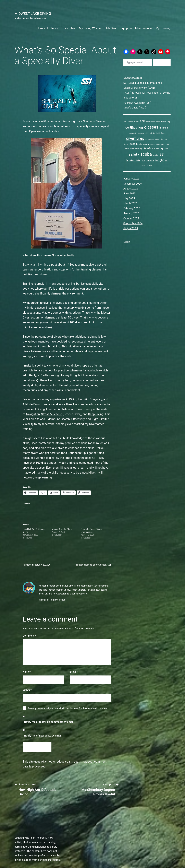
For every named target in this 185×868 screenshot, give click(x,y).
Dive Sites (69, 28)
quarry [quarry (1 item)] (156, 149)
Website (27, 690)
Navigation (33, 414)
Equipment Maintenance (136, 28)
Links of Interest (48, 28)
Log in (127, 242)
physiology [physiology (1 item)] (139, 149)
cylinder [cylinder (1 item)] (152, 133)
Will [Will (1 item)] (166, 161)
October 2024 (131, 218)
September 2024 (133, 223)
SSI (109, 565)
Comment (29, 636)
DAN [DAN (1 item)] (158, 133)
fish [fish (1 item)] (166, 139)
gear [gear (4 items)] (132, 144)
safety (96, 565)
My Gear (112, 28)
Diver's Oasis (131, 108)
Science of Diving (34, 409)
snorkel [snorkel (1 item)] (156, 155)
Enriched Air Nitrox (58, 409)
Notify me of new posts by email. (43, 736)
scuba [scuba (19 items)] (146, 154)
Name (27, 672)
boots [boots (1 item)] (158, 122)
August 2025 (131, 189)
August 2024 (131, 228)
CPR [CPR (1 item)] (147, 133)
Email (74, 672)
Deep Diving (96, 414)
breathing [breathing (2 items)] (166, 121)
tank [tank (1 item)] (143, 161)
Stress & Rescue (52, 414)
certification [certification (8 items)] (134, 128)
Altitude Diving (32, 404)
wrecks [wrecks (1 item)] (149, 165)
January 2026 (131, 179)
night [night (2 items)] (167, 144)
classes (88, 565)
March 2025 (130, 203)
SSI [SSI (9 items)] (162, 154)
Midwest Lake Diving (33, 14)
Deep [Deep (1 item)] (163, 133)
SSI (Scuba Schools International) (143, 83)
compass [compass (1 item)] (141, 133)
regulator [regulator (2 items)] (164, 149)
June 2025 (129, 193)
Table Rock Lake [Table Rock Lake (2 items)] (133, 160)
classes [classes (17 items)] (151, 127)
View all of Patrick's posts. (52, 600)
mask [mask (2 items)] (152, 144)
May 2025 (129, 198)
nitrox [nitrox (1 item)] (127, 149)
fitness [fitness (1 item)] (126, 144)
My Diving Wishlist (91, 28)
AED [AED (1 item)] (125, 122)
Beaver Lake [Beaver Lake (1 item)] (150, 122)
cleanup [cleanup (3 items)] (164, 128)
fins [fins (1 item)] (162, 139)
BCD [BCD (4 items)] (142, 121)
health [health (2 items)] (139, 144)
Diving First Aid (79, 399)
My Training (163, 28)
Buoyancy (96, 399)
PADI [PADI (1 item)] (132, 149)
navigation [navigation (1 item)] (160, 144)
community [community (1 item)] (133, 133)
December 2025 (133, 184)
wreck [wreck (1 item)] (144, 165)
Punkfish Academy (134, 103)
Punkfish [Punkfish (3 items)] (148, 148)
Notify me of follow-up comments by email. (49, 722)
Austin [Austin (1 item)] (136, 122)
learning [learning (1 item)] (146, 144)
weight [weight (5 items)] (159, 160)
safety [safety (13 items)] (134, 154)
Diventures (130, 78)
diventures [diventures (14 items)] (135, 138)
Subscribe (162, 62)
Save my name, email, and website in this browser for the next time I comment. (68, 708)
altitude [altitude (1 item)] (130, 122)
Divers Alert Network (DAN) (139, 88)
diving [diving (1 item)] (157, 139)
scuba (103, 565)
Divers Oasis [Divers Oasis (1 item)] (150, 139)
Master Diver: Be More (62, 529)
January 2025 (131, 213)
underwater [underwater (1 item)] (150, 161)
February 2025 (132, 208)
